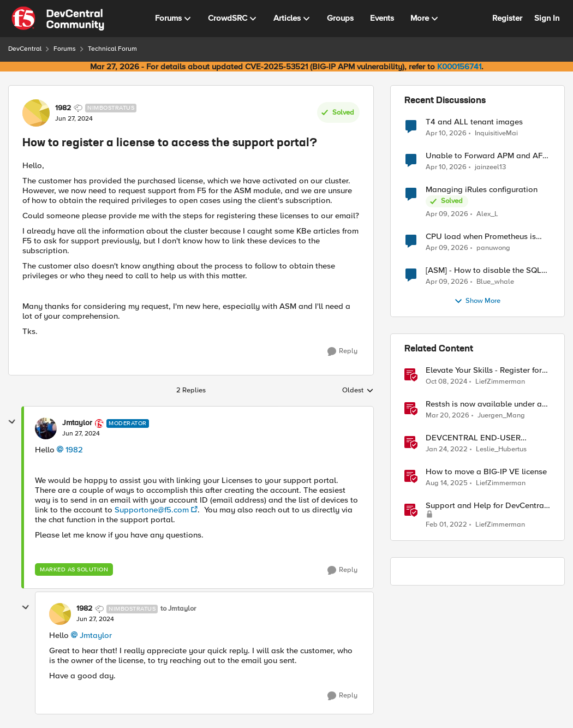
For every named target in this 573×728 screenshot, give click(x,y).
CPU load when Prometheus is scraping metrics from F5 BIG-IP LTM (484, 237)
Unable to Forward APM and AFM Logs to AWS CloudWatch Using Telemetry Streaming (487, 156)
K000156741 (459, 67)
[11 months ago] (447, 484)
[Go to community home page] (58, 19)
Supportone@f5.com (152, 510)
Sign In (547, 18)
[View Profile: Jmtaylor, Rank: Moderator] (46, 428)
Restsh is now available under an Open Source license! (486, 404)
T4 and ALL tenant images (474, 122)
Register (507, 18)
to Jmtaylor (178, 609)
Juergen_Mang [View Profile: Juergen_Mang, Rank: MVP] (501, 416)
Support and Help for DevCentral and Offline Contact (486, 506)
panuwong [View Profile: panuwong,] (493, 248)
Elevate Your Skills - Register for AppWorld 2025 (484, 370)
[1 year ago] (446, 382)
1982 (74, 450)
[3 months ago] (446, 133)
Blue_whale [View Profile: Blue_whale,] (495, 282)
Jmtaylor (96, 635)
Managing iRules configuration (482, 190)
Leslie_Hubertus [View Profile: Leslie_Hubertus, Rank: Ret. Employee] (501, 449)
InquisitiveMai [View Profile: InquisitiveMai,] (496, 133)
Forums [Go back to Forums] (65, 49)
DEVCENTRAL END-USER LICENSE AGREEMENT (473, 438)
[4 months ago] (447, 416)
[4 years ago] (447, 450)
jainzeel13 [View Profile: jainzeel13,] (490, 167)
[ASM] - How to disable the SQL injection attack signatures (484, 270)
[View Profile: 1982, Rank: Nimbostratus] (36, 113)
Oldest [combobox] (358, 391)
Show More (477, 301)
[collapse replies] (12, 422)
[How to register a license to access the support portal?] (81, 434)
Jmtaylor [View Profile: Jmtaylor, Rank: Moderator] (77, 423)
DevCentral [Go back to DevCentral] (25, 49)
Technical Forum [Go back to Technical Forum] (112, 49)
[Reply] (342, 351)
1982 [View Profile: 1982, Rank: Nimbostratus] (63, 108)
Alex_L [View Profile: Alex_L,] (487, 214)
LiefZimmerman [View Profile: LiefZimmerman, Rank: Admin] (500, 382)
